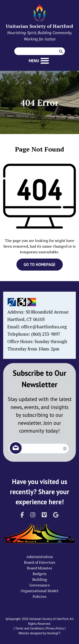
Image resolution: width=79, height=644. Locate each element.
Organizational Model (39, 591)
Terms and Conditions (30, 628)
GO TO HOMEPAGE (39, 264)
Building (40, 579)
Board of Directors (40, 562)
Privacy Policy (55, 628)
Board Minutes (39, 568)
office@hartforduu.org (44, 327)
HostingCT (54, 633)
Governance (40, 585)
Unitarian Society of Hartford (39, 26)
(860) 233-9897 (46, 334)
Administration (40, 557)
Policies (39, 596)
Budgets (40, 574)
